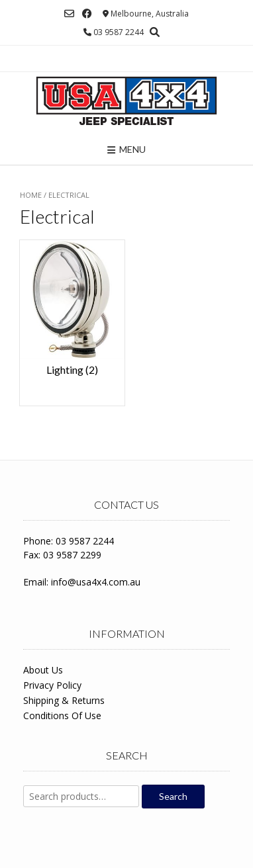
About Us (43, 670)
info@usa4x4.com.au (96, 582)
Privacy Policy (52, 685)
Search (173, 796)
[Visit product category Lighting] (72, 316)
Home (31, 195)
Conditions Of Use (62, 716)
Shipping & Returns (64, 700)
